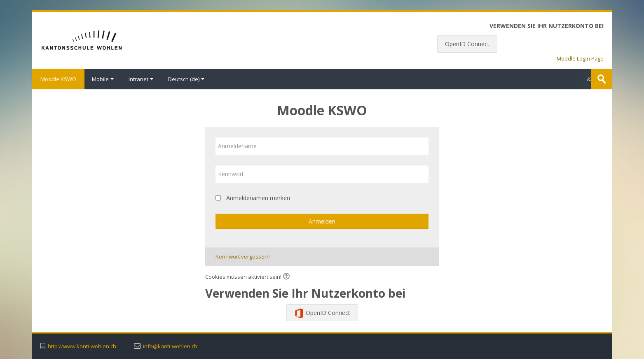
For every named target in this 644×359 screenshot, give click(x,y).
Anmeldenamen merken (258, 198)
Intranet (141, 79)
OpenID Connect (467, 44)
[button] (288, 277)
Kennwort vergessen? (243, 256)
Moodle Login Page (580, 59)
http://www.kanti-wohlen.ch (82, 346)
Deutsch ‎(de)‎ (186, 79)
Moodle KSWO (58, 79)
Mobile (103, 79)
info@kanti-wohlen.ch (170, 346)
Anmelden (322, 221)
